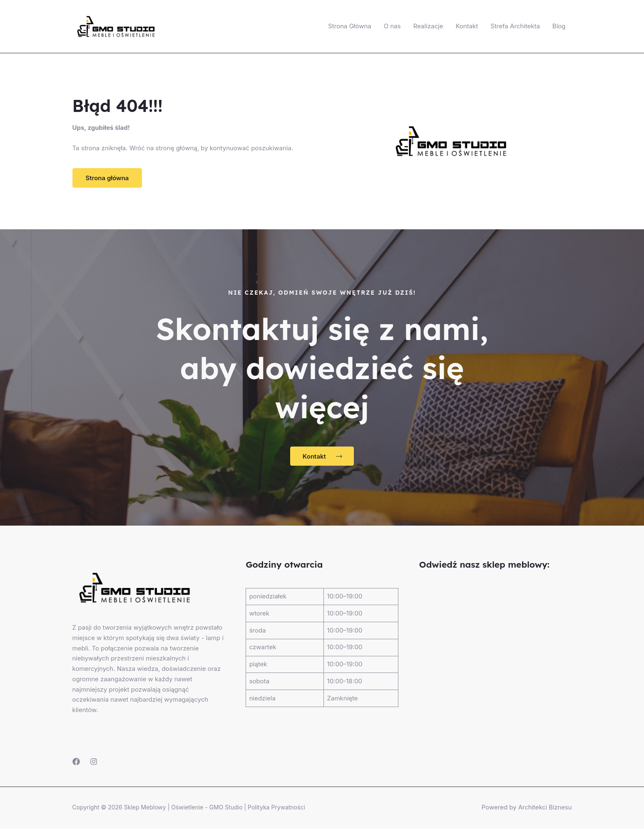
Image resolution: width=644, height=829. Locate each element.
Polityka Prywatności (276, 808)
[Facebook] (76, 762)
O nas (392, 26)
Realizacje (428, 26)
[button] (107, 178)
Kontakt (467, 26)
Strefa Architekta (515, 26)
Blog (559, 26)
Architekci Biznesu (545, 808)
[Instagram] (94, 762)
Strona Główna (350, 26)
